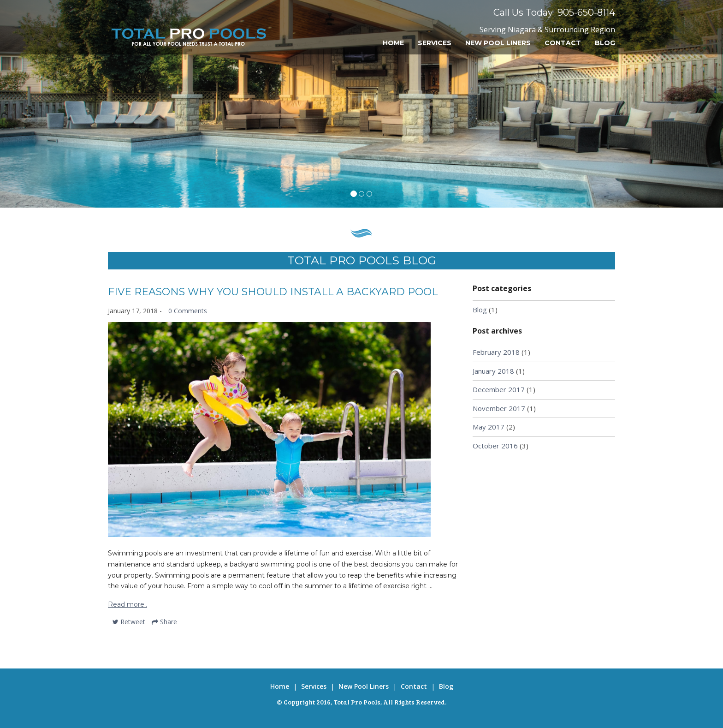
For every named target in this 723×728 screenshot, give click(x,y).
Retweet (129, 622)
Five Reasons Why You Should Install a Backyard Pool (273, 292)
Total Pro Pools (357, 702)
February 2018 (496, 352)
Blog (605, 43)
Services (435, 43)
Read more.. (127, 604)
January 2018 (493, 371)
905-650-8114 (586, 12)
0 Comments (188, 311)
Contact (563, 43)
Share (164, 622)
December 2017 (499, 389)
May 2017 (489, 427)
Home (393, 43)
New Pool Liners (498, 43)
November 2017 (499, 408)
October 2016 (495, 446)
